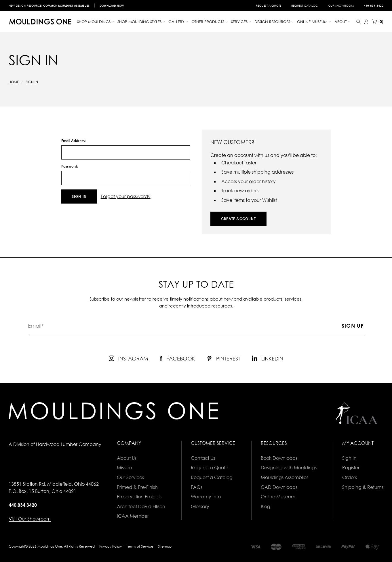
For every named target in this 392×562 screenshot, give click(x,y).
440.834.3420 (23, 505)
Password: (70, 166)
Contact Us (203, 458)
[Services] (241, 22)
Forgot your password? (126, 196)
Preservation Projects (139, 497)
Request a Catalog (212, 477)
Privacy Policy (111, 546)
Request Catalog (305, 5)
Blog (266, 506)
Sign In (349, 458)
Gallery (178, 22)
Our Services (130, 477)
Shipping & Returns (363, 487)
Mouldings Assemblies (285, 477)
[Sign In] (366, 22)
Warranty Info (206, 497)
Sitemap (165, 546)
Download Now (112, 5)
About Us (127, 458)
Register (351, 468)
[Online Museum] (314, 22)
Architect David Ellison (141, 506)
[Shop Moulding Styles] (141, 22)
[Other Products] (210, 22)
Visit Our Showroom (30, 519)
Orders (350, 477)
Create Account (238, 219)
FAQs (197, 487)
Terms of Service (140, 546)
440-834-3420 (374, 5)
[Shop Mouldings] (96, 22)
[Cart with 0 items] (378, 22)
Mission (124, 468)
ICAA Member (133, 516)
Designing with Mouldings (289, 468)
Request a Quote (269, 5)
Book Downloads (279, 458)
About (342, 22)
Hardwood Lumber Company (69, 444)
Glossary (200, 506)
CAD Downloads (279, 487)
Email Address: (73, 141)
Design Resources (274, 22)
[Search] (358, 22)
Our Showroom (341, 5)
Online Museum (278, 497)
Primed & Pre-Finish (137, 487)
